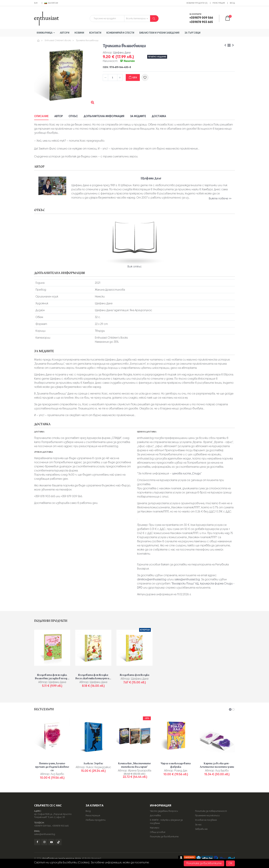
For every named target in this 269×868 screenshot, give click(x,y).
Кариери (155, 828)
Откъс (73, 116)
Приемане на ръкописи (207, 815)
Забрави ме (201, 829)
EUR (36, 3)
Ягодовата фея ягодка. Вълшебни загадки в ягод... (52, 677)
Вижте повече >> (220, 198)
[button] (230, 18)
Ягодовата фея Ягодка (135, 675)
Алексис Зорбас (93, 763)
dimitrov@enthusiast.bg (152, 579)
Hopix (78, 858)
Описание (41, 116)
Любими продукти (96, 820)
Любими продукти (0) (197, 3)
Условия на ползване (206, 820)
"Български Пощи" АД (185, 583)
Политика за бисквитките (164, 837)
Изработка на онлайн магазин (58, 858)
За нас (198, 825)
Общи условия (158, 832)
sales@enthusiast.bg (187, 579)
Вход (232, 3)
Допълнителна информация (104, 116)
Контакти (95, 33)
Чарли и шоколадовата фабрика (176, 765)
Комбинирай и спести (120, 33)
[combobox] (107, 19)
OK (230, 863)
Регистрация (219, 3)
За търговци (192, 33)
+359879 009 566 (42, 826)
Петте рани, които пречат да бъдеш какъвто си (52, 767)
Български (51, 3)
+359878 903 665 (60, 826)
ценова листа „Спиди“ (187, 473)
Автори (65, 33)
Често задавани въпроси (164, 811)
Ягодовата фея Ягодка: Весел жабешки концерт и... (93, 677)
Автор (59, 116)
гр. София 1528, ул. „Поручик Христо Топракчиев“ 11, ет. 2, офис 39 (53, 816)
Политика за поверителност (211, 811)
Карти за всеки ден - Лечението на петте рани (217, 765)
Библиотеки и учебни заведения (159, 33)
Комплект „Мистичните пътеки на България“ (134, 765)
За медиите (138, 116)
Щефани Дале (122, 53)
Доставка (159, 116)
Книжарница (45, 33)
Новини (79, 33)
